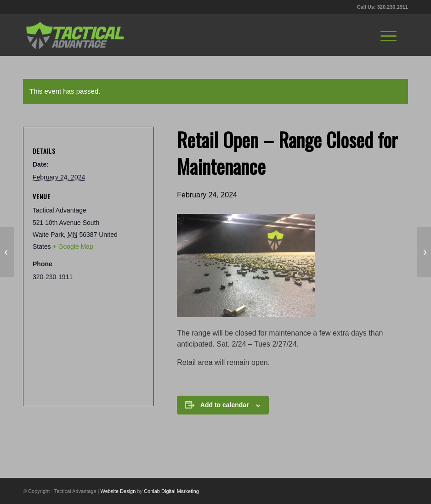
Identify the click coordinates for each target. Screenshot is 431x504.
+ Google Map (73, 246)
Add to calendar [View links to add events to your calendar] (225, 405)
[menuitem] (388, 35)
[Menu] (388, 35)
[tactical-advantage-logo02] (75, 35)
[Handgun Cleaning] (424, 252)
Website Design (118, 491)
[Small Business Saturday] (7, 252)
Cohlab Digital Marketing (171, 491)
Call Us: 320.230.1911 (383, 7)
